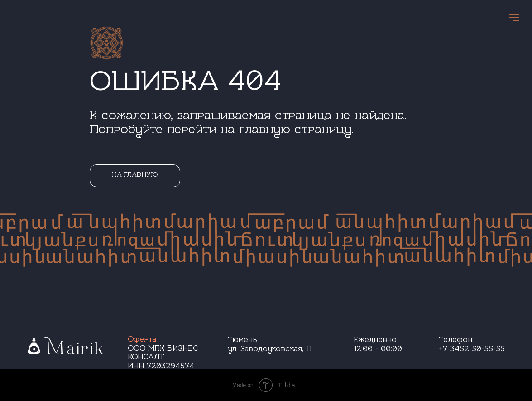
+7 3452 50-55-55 (472, 350)
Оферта (142, 341)
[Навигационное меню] (514, 18)
